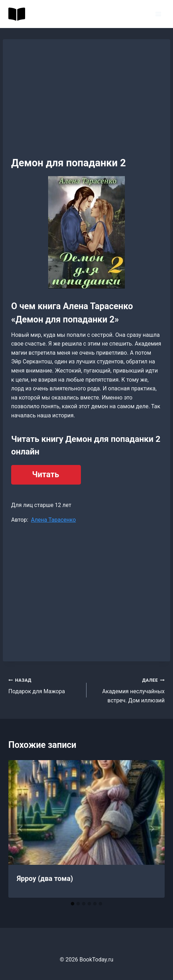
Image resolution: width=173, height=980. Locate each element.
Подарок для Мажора (45, 685)
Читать (46, 475)
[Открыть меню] (158, 14)
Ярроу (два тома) (45, 878)
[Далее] (152, 829)
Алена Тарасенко (54, 520)
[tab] (73, 904)
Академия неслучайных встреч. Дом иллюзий (128, 690)
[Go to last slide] (21, 829)
